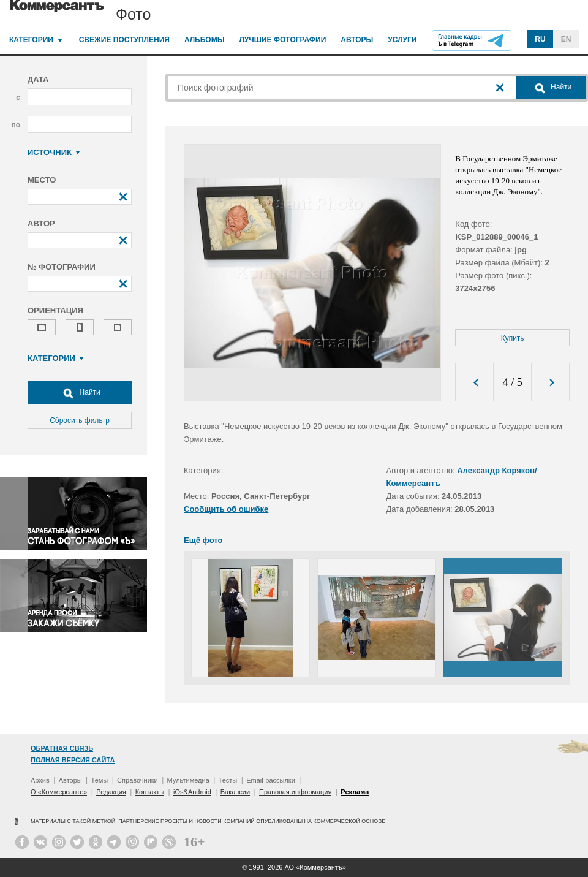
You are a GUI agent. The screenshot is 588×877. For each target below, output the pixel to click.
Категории (31, 40)
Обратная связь (62, 748)
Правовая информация (295, 792)
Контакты (150, 792)
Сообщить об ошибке (226, 509)
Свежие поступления (124, 40)
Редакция (111, 792)
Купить (513, 338)
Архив (40, 780)
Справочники (138, 780)
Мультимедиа (188, 780)
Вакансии (236, 792)
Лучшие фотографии (282, 40)
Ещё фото (203, 540)
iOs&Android (192, 792)
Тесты (228, 780)
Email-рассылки (271, 780)
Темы (100, 780)
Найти (80, 393)
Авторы (357, 40)
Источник (54, 152)
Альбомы (205, 40)
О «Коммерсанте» (59, 792)
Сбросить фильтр (80, 420)
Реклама (355, 792)
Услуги (402, 40)
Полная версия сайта (73, 760)
